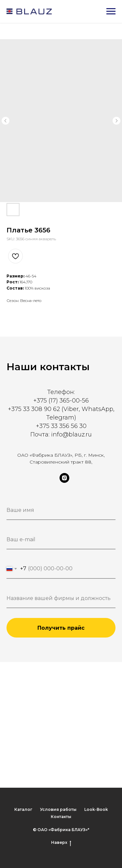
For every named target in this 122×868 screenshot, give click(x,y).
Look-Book (96, 809)
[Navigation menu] (111, 11)
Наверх (61, 843)
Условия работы (58, 809)
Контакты (61, 817)
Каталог (23, 809)
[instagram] (64, 481)
